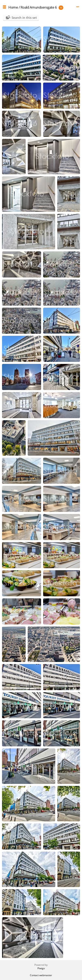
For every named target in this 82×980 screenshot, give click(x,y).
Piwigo (41, 968)
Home (13, 7)
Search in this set (24, 18)
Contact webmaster (41, 975)
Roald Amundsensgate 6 (39, 7)
